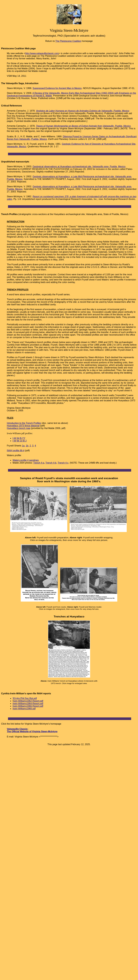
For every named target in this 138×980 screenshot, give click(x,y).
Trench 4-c (63, 463)
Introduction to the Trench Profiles (24, 423)
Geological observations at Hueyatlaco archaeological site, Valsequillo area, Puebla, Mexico (79, 166)
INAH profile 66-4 (16, 450)
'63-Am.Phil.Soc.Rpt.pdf (25, 698)
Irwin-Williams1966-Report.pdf (28, 706)
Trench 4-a (39, 463)
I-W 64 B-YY (19, 438)
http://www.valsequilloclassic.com (42, 53)
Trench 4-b (51, 463)
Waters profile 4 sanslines (26, 460)
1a (23, 446)
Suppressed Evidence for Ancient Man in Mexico (57, 88)
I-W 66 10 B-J (20, 441)
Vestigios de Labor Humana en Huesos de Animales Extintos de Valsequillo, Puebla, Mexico (83, 111)
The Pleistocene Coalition (68, 41)
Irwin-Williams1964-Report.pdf (28, 703)
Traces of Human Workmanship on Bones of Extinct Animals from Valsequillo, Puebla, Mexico (83, 126)
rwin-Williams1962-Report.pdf (28, 701)
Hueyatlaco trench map (19, 428)
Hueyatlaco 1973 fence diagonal (23, 426)
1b (27, 446)
